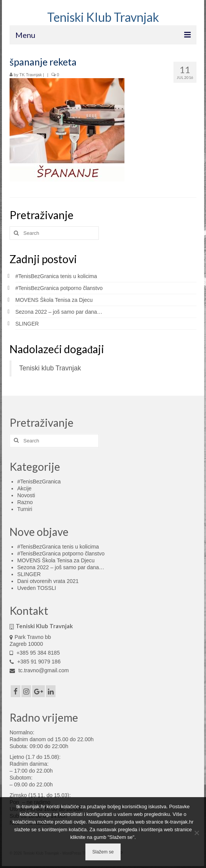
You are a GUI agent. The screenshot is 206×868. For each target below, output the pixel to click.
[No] (196, 833)
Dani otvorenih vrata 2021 (48, 581)
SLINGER (27, 324)
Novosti (26, 495)
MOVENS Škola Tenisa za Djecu (54, 300)
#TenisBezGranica (39, 481)
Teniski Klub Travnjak (103, 17)
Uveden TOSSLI (37, 588)
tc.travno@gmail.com (39, 670)
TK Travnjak (31, 75)
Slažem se (103, 852)
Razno (25, 502)
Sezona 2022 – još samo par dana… (59, 312)
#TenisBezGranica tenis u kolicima (56, 276)
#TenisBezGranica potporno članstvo (59, 288)
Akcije (24, 488)
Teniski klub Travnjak (50, 368)
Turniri (25, 509)
